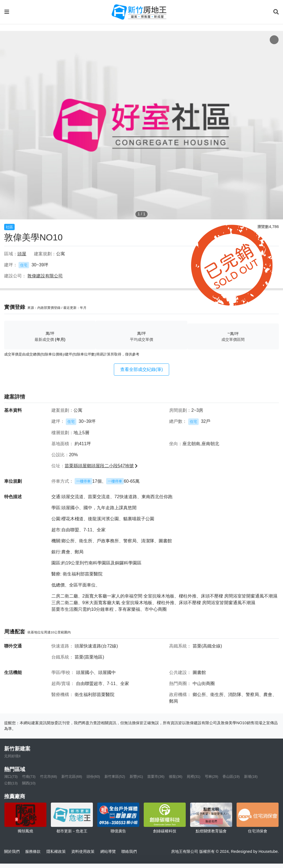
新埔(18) (251, 777)
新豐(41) (136, 777)
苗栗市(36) (156, 777)
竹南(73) (29, 777)
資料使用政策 (83, 851)
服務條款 (33, 851)
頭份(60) (93, 777)
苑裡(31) (194, 777)
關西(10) (29, 783)
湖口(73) (11, 777)
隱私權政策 (56, 851)
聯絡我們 (129, 851)
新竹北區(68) (72, 777)
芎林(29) (212, 777)
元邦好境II (12, 756)
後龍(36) (176, 777)
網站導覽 (108, 851)
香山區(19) (231, 777)
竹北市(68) (49, 777)
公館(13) (11, 783)
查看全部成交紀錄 (142, 369)
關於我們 (12, 851)
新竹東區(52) (115, 777)
